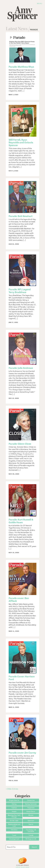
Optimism (31, 821)
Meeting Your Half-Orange (14, 816)
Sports (31, 824)
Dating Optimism (31, 804)
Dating (14, 804)
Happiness (31, 808)
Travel (14, 835)
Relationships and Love (14, 825)
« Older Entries (12, 789)
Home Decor (31, 812)
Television (14, 830)
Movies (31, 815)
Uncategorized (14, 839)
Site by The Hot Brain (22, 867)
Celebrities (31, 800)
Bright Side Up (14, 800)
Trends (31, 835)
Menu (40, 4)
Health (14, 812)
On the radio (14, 821)
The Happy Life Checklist (31, 831)
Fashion (14, 808)
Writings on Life (31, 839)
